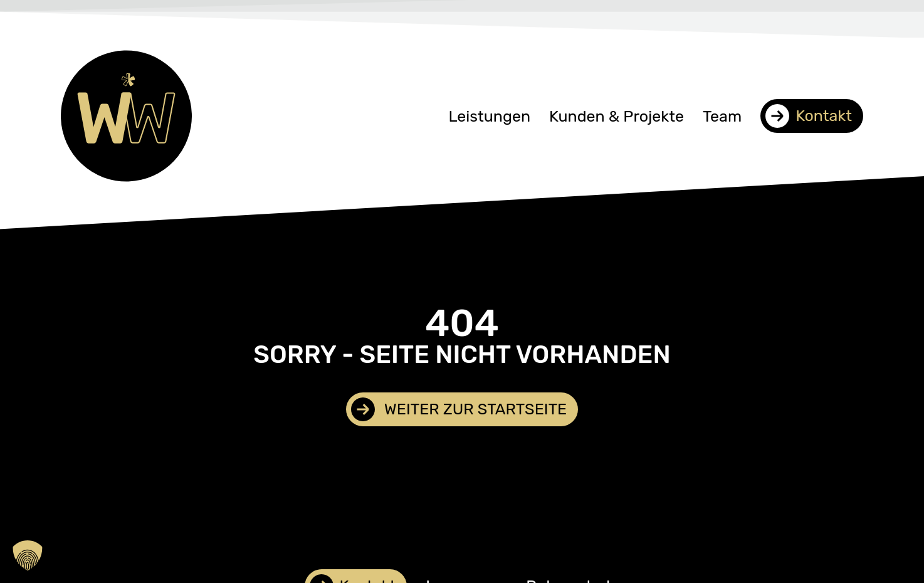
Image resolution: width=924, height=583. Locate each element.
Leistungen (489, 116)
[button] (28, 555)
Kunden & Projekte (617, 116)
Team (722, 116)
